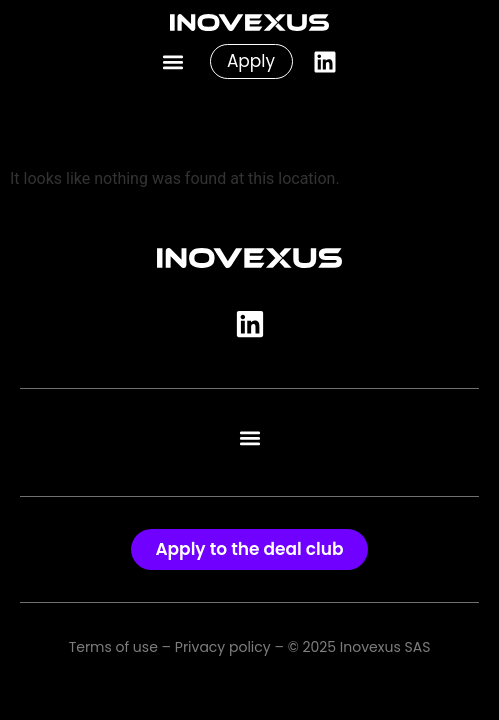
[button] (173, 61)
